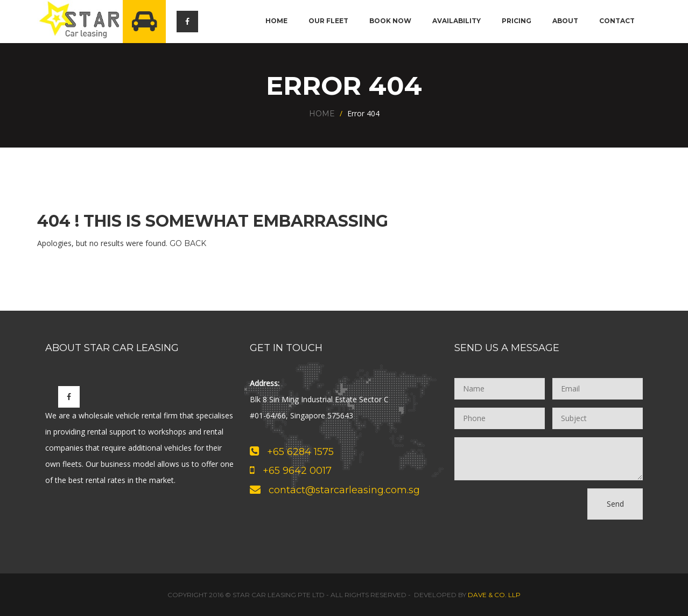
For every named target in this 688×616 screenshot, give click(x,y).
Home (276, 21)
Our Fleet (328, 21)
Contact (617, 21)
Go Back (188, 243)
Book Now (390, 21)
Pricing (517, 21)
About (565, 21)
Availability (457, 21)
